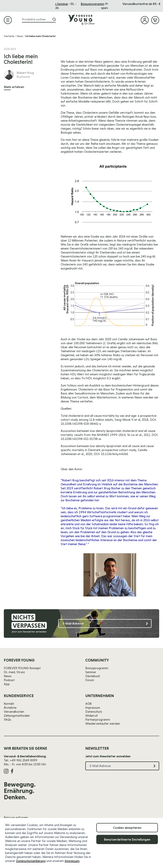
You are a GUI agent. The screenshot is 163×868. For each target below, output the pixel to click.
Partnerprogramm (98, 720)
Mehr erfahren (14, 87)
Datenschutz (94, 712)
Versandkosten (14, 712)
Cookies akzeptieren (127, 828)
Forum (90, 680)
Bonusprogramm (97, 668)
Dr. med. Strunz (14, 672)
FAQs (7, 720)
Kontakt (9, 704)
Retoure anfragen (16, 817)
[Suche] (54, 19)
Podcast (9, 680)
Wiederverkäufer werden (103, 724)
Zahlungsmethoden (17, 716)
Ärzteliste (10, 708)
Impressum (72, 861)
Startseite (9, 36)
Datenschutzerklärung (31, 861)
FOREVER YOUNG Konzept (22, 668)
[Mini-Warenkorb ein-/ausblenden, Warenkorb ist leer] (155, 20)
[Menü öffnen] (8, 20)
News (20, 36)
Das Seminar (90, 4)
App (7, 684)
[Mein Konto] (145, 20)
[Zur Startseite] (81, 20)
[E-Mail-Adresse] (105, 623)
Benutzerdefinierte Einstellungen (127, 839)
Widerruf (92, 716)
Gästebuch (93, 676)
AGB (89, 704)
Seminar (91, 672)
